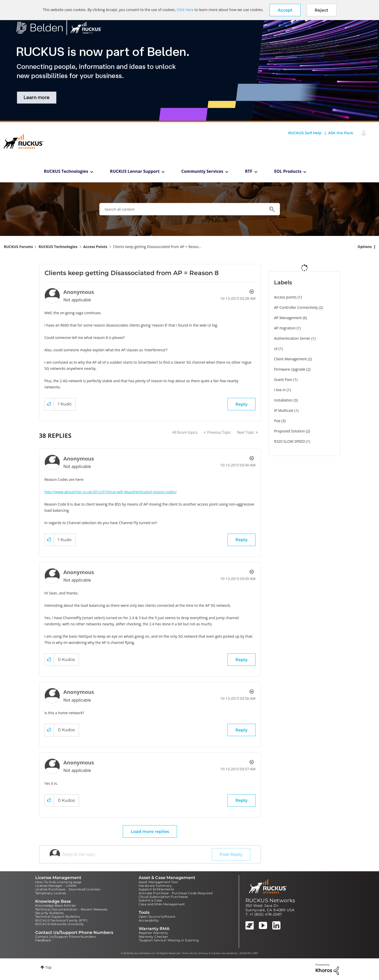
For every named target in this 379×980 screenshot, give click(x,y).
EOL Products (288, 171)
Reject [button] (321, 10)
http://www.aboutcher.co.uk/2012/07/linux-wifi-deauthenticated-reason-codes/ (111, 492)
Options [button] (365, 247)
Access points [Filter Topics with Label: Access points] (285, 297)
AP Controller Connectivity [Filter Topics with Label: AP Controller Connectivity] (296, 307)
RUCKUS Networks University (60, 924)
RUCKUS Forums (18, 247)
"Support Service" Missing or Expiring (169, 940)
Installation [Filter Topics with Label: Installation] (283, 400)
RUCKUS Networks (270, 900)
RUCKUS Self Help (305, 133)
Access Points (95, 247)
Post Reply (231, 854)
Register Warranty (153, 933)
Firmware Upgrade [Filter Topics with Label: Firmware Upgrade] (290, 369)
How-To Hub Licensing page (58, 882)
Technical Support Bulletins (58, 917)
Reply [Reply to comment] (241, 540)
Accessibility (149, 920)
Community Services (202, 171)
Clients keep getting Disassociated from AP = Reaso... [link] (157, 247)
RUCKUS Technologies (66, 171)
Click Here (185, 10)
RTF (249, 171)
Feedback (43, 940)
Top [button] (49, 967)
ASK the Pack (341, 133)
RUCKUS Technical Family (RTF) (61, 920)
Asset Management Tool (158, 882)
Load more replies (150, 832)
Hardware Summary (155, 886)
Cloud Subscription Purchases (163, 897)
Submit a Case (150, 900)
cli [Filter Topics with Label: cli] (276, 349)
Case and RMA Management (162, 904)
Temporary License (51, 893)
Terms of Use (189, 953)
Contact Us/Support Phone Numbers (66, 937)
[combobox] (190, 209)
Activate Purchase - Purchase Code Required (176, 893)
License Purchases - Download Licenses (68, 889)
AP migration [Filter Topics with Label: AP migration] (285, 328)
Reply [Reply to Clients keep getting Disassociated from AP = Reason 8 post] (241, 404)
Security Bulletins (50, 913)
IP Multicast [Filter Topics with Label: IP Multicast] (284, 410)
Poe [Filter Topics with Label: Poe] (277, 421)
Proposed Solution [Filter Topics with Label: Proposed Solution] (289, 431)
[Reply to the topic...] (138, 854)
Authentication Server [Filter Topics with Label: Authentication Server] (292, 338)
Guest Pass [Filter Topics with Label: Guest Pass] (283, 380)
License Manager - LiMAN (56, 886)
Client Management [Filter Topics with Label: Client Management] (290, 359)
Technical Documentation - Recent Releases (71, 909)
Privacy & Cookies (210, 953)
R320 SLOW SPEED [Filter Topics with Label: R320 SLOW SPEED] (290, 441)
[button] (285, 10)
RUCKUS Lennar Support (135, 171)
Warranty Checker (153, 937)
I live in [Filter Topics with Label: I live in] (280, 390)
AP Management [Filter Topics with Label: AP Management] (288, 318)
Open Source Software (157, 917)
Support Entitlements (156, 889)
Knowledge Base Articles (56, 905)
